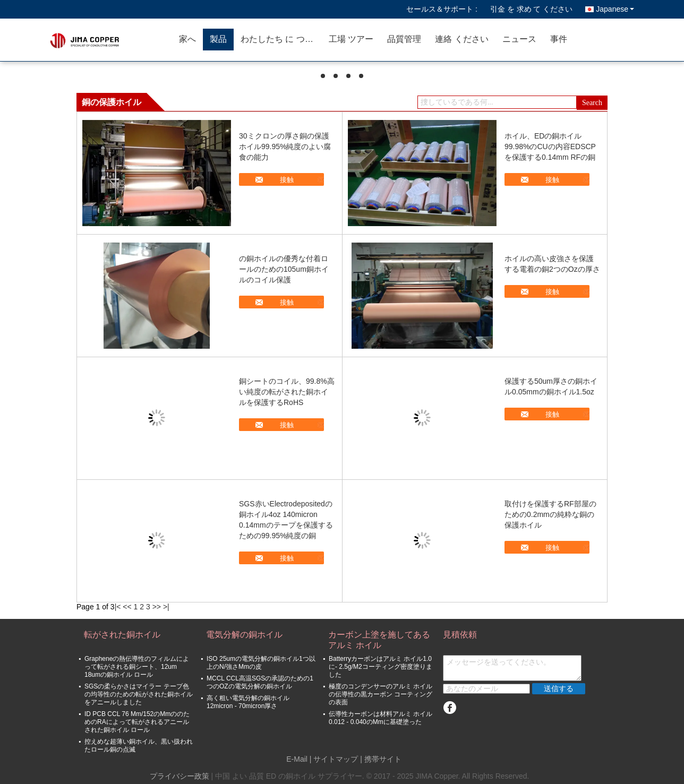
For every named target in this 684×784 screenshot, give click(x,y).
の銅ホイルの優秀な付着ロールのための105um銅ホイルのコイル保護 (284, 269)
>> (157, 607)
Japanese (615, 9)
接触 (287, 180)
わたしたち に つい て (281, 39)
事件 (559, 39)
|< (118, 607)
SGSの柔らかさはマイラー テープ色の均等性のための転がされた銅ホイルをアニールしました (139, 694)
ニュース (519, 39)
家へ (187, 39)
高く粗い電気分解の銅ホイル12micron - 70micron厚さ (248, 702)
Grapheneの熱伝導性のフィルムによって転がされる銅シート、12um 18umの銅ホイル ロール (137, 667)
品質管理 (404, 39)
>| (166, 607)
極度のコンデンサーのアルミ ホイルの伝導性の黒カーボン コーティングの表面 (381, 694)
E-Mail (297, 759)
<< (127, 607)
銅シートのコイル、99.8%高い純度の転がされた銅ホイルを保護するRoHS (287, 392)
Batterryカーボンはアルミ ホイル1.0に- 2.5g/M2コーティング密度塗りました (381, 667)
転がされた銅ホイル (122, 635)
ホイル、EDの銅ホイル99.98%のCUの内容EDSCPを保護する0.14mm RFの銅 (550, 147)
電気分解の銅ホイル (244, 635)
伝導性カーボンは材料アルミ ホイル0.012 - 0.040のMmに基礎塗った (381, 718)
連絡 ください (461, 39)
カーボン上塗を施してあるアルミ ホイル (379, 640)
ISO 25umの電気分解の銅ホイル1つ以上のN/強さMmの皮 (261, 663)
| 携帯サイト (381, 759)
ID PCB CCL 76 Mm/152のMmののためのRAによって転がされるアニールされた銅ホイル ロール (137, 722)
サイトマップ (336, 759)
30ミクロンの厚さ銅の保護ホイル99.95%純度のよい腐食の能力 (285, 147)
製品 (218, 39)
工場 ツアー (351, 39)
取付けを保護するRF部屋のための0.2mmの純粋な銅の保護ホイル (550, 514)
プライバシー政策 (179, 776)
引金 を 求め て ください (532, 9)
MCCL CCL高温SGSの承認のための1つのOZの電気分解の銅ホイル (260, 682)
